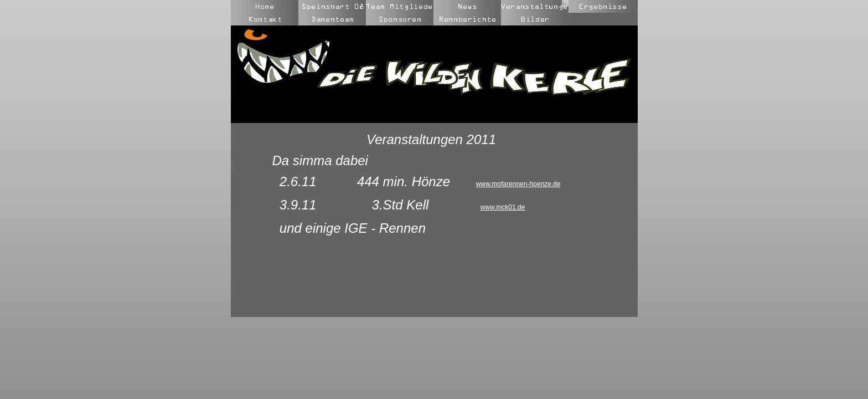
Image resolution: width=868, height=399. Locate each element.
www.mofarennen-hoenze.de (518, 184)
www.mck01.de (503, 207)
